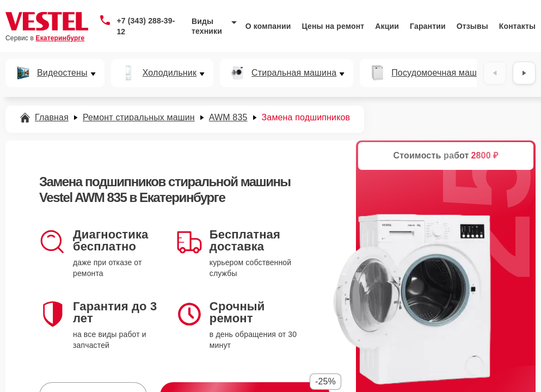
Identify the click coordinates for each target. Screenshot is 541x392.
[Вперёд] (524, 73)
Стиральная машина (294, 73)
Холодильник (170, 73)
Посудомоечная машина (441, 73)
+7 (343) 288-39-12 (146, 26)
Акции (387, 26)
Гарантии (428, 26)
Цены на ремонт (333, 26)
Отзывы (472, 26)
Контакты (517, 26)
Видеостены (62, 73)
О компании (268, 26)
